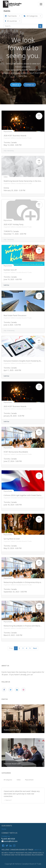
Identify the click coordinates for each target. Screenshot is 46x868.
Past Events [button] (11, 16)
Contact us (30, 85)
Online (6, 177)
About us (16, 85)
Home (4, 829)
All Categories (8, 780)
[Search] (40, 26)
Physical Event (8, 131)
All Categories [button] (31, 16)
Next (35, 648)
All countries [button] (11, 21)
